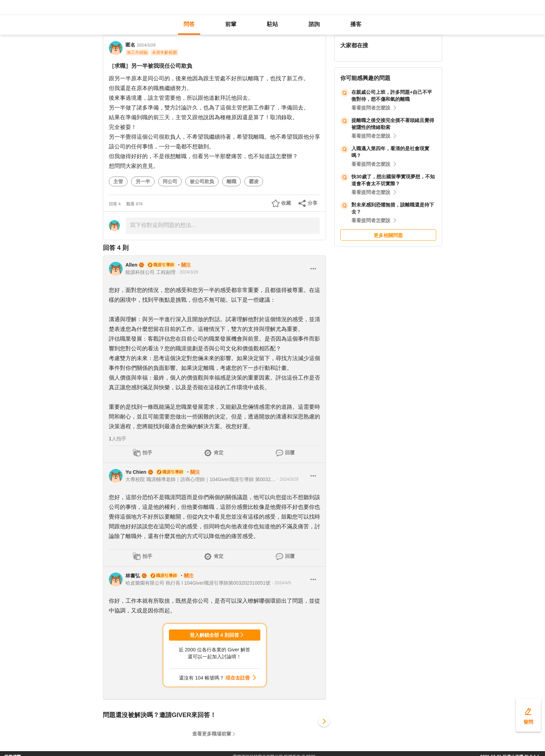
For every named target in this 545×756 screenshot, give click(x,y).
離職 (231, 181)
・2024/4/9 (281, 583)
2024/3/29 (146, 45)
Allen (131, 265)
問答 (189, 24)
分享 (312, 203)
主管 (118, 181)
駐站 (272, 24)
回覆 (290, 453)
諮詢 (314, 24)
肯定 (219, 453)
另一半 (143, 181)
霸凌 (254, 181)
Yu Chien (136, 472)
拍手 (147, 453)
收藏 (286, 203)
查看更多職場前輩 (212, 734)
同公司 (170, 181)
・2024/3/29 (187, 272)
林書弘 (133, 576)
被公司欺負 (202, 181)
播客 (356, 24)
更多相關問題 (388, 235)
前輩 (231, 24)
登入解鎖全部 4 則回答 (214, 635)
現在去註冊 (238, 678)
